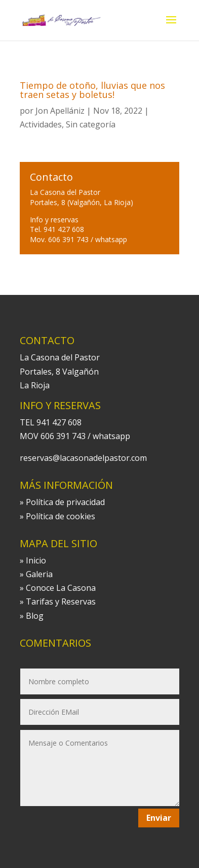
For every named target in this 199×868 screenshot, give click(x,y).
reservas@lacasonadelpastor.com (83, 458)
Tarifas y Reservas (61, 602)
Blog (35, 616)
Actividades (41, 124)
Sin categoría (91, 124)
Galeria (39, 574)
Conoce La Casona (61, 588)
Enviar (159, 818)
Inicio (36, 560)
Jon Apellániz (60, 111)
